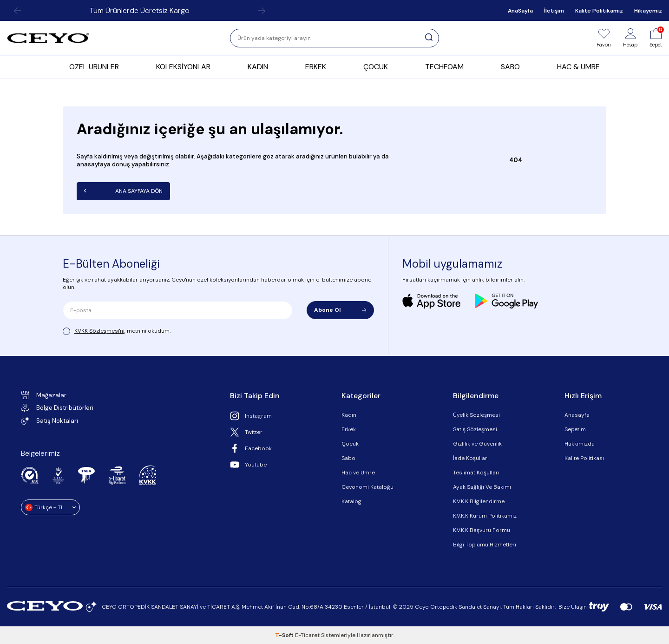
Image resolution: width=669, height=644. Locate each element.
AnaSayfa (520, 11)
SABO (510, 67)
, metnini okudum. (117, 331)
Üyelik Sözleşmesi (476, 415)
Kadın (349, 415)
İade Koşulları (471, 458)
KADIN (258, 67)
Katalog (351, 501)
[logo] (48, 38)
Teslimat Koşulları (476, 473)
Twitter (246, 432)
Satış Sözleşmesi (475, 429)
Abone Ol (340, 310)
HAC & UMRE (578, 67)
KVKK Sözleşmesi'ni (99, 331)
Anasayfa (577, 415)
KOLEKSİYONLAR (183, 67)
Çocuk (350, 444)
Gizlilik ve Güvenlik (477, 444)
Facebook (251, 448)
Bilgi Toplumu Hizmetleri (485, 545)
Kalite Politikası (584, 458)
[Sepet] (656, 38)
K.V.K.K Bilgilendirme (479, 501)
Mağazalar (44, 395)
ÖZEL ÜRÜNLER (94, 67)
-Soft (285, 635)
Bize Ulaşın (573, 607)
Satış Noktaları (49, 421)
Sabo (348, 458)
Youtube (248, 465)
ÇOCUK (376, 67)
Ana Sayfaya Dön (123, 191)
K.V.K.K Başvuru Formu (482, 530)
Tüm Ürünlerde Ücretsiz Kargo (140, 10)
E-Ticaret (307, 635)
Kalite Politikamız (599, 11)
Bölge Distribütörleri (57, 408)
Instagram (251, 416)
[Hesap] (630, 38)
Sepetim (575, 429)
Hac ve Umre (358, 473)
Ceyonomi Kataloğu (367, 487)
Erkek (349, 429)
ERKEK (316, 67)
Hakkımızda (580, 444)
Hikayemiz (648, 11)
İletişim (554, 11)
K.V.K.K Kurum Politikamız (485, 516)
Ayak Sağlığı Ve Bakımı (482, 487)
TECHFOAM (444, 67)
